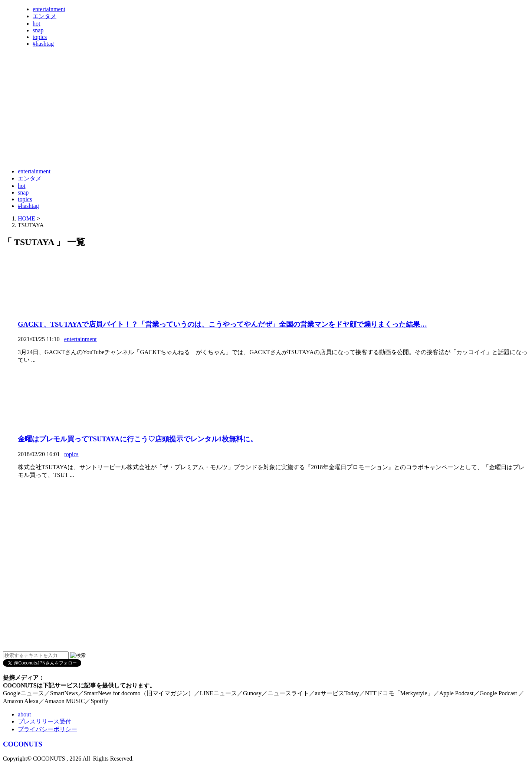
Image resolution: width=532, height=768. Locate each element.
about (24, 714)
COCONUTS (23, 744)
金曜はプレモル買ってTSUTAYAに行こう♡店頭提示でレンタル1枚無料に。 (137, 439)
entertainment (49, 9)
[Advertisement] (138, 144)
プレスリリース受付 (45, 721)
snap (38, 30)
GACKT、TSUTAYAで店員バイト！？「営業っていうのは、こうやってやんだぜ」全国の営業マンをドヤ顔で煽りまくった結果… (222, 324)
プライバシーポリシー (47, 729)
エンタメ (45, 16)
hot (36, 24)
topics (40, 37)
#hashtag (43, 44)
